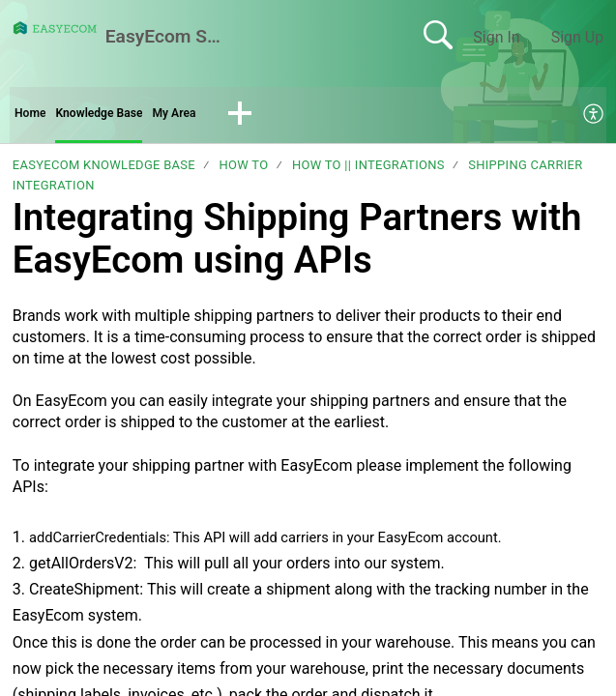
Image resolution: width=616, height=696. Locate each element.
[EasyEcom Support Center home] (55, 28)
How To (243, 172)
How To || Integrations (368, 172)
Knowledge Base (123, 116)
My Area (219, 116)
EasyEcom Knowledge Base (104, 172)
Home (35, 116)
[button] (292, 118)
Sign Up (578, 37)
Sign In (496, 37)
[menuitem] (594, 118)
